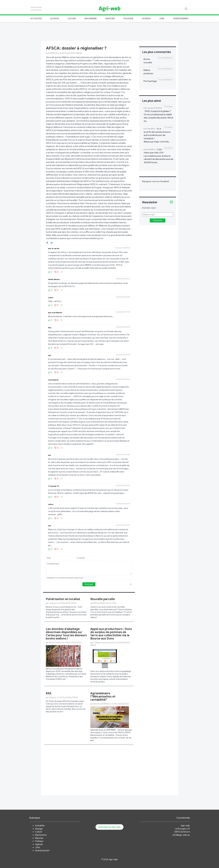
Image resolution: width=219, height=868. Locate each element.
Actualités (36, 18)
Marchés (110, 18)
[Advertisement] (110, 31)
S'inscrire (158, 220)
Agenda (146, 18)
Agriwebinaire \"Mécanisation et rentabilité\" (103, 697)
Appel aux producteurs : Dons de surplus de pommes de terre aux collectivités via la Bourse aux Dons (111, 634)
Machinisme (91, 18)
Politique (129, 18)
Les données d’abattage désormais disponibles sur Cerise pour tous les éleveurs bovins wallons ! (66, 634)
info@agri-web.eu (181, 835)
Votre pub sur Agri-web (109, 827)
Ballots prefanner (148, 72)
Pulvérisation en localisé (63, 599)
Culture (72, 18)
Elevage (55, 18)
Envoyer (89, 584)
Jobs (162, 18)
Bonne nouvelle (148, 61)
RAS (49, 693)
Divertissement (181, 18)
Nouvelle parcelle (103, 599)
